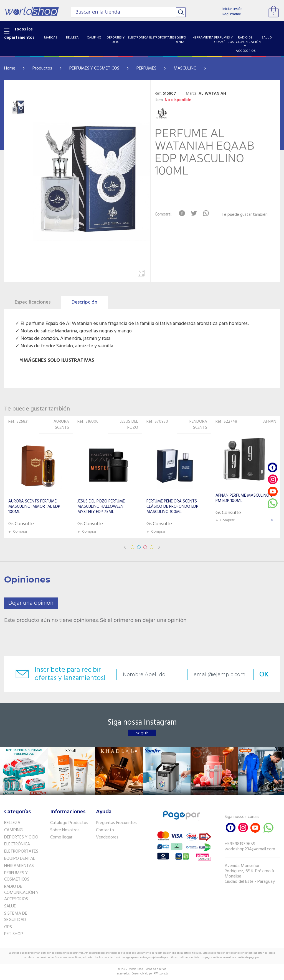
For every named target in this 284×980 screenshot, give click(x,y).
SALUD (10, 906)
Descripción (84, 302)
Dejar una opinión (31, 603)
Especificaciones (33, 302)
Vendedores (107, 837)
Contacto (105, 830)
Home (10, 68)
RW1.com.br (161, 973)
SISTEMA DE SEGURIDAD (16, 917)
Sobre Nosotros (65, 830)
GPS (8, 927)
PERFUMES (146, 68)
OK (264, 675)
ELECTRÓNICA (17, 844)
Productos (42, 68)
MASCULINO (185, 68)
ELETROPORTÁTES (21, 851)
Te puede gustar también (245, 215)
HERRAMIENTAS (19, 866)
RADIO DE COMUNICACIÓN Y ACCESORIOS (21, 893)
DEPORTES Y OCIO (21, 837)
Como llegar (61, 837)
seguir (142, 733)
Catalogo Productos (69, 823)
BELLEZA (12, 823)
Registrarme (232, 14)
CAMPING (13, 830)
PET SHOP (14, 934)
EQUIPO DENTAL (20, 859)
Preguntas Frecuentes (116, 823)
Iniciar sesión (232, 9)
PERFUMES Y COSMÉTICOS (94, 68)
